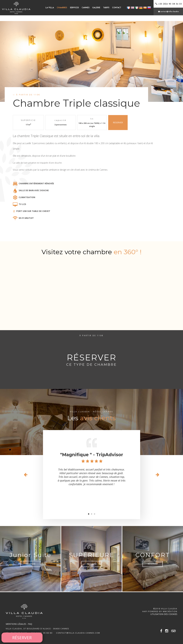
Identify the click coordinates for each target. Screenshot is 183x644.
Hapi (145, 611)
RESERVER (118, 122)
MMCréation (170, 611)
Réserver (30, 564)
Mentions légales (16, 624)
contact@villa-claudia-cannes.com (78, 633)
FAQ (30, 624)
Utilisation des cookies (164, 614)
